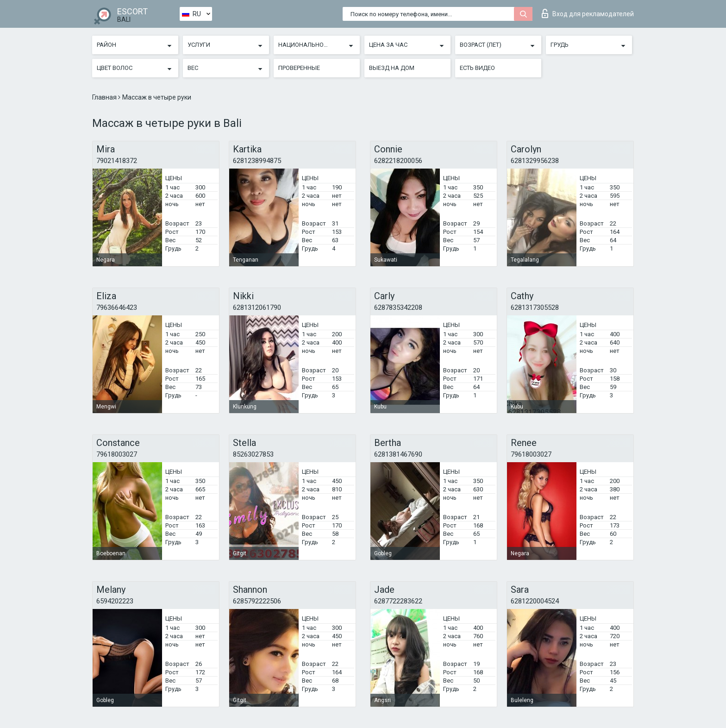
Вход (588, 13)
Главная (105, 97)
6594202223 (115, 601)
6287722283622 (398, 601)
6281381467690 (398, 454)
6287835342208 (398, 308)
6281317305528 (535, 308)
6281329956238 (535, 161)
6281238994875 (257, 161)
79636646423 (117, 308)
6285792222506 (257, 601)
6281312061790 (257, 308)
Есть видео (477, 68)
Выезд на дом (392, 68)
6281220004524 (535, 601)
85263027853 (253, 454)
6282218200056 (398, 161)
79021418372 (117, 161)
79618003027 (117, 454)
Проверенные (299, 68)
